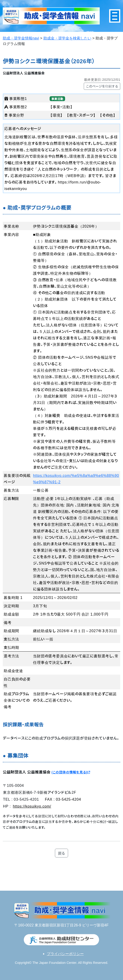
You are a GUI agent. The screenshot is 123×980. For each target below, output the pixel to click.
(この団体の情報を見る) (71, 772)
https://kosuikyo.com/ (32, 806)
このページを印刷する (102, 86)
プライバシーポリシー (65, 954)
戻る (62, 853)
